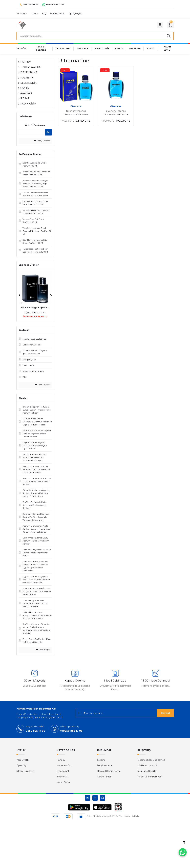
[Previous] (19, 296)
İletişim (101, 761)
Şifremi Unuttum (25, 772)
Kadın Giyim (63, 783)
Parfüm (61, 761)
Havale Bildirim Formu (109, 772)
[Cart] (170, 25)
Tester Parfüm (64, 766)
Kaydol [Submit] (165, 714)
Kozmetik (62, 777)
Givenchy (76, 107)
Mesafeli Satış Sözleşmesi (151, 761)
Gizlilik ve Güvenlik (147, 766)
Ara (48, 133)
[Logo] (21, 25)
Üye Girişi (21, 766)
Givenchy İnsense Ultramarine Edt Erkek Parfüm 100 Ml (76, 114)
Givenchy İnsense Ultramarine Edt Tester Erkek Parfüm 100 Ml (116, 114)
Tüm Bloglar (43, 650)
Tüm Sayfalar (43, 386)
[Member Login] (159, 25)
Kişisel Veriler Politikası (150, 777)
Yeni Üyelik (23, 761)
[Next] (51, 296)
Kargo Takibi (104, 777)
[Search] (95, 36)
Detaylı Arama (42, 142)
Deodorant (63, 772)
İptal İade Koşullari (147, 772)
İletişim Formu (105, 766)
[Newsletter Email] (125, 714)
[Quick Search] (31, 133)
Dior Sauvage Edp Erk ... (35, 308)
